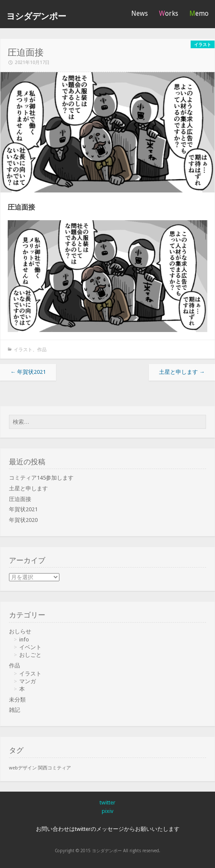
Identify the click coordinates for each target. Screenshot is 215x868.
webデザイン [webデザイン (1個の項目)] (23, 768)
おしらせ (20, 631)
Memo (199, 13)
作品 (42, 350)
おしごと (30, 655)
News (140, 13)
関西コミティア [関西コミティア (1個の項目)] (54, 768)
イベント (30, 647)
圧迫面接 (20, 499)
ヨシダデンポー (36, 16)
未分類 (17, 700)
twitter (107, 802)
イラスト (23, 350)
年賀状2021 (28, 372)
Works (169, 13)
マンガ (28, 681)
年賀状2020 (23, 520)
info (24, 639)
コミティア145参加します (41, 478)
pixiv (107, 811)
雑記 (15, 710)
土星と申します (182, 372)
